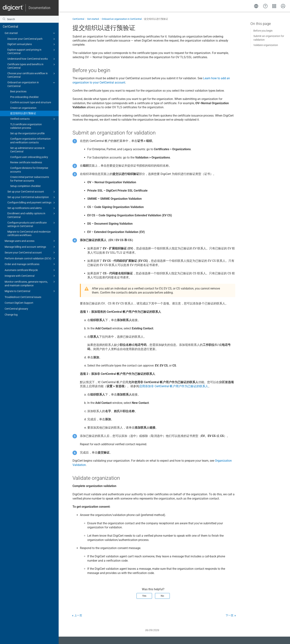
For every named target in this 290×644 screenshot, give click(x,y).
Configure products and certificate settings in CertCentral (32, 224)
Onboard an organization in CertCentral (32, 84)
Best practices (18, 91)
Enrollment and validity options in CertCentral (32, 215)
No (162, 596)
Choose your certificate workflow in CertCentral (32, 75)
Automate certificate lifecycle (30, 270)
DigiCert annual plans (32, 44)
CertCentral (10, 27)
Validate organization (266, 45)
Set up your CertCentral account (32, 192)
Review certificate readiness (26, 162)
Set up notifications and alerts (32, 208)
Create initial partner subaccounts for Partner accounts (30, 179)
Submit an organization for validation (269, 38)
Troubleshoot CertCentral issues (23, 297)
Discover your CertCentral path (32, 39)
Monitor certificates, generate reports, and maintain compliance (30, 283)
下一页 (230, 615)
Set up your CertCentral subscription (32, 197)
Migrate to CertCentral (30, 291)
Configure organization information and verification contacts (30, 141)
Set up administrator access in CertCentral (27, 150)
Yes (144, 596)
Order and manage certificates (30, 264)
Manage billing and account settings (30, 247)
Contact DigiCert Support (19, 303)
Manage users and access (30, 241)
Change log (11, 315)
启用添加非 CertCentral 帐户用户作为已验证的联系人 (174, 386)
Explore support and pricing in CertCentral (32, 51)
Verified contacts (33, 119)
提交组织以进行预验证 (23, 113)
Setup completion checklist (25, 186)
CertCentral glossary (16, 309)
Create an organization (23, 108)
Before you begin (263, 31)
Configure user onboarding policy (29, 157)
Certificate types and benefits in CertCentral (32, 66)
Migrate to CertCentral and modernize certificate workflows (29, 234)
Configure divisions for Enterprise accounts (29, 170)
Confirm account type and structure (31, 102)
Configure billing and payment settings (32, 203)
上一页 (78, 615)
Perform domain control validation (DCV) (30, 258)
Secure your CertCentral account (30, 253)
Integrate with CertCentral (30, 276)
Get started (30, 33)
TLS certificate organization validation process (26, 126)
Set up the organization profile (27, 133)
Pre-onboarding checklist (24, 97)
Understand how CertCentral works (32, 59)
